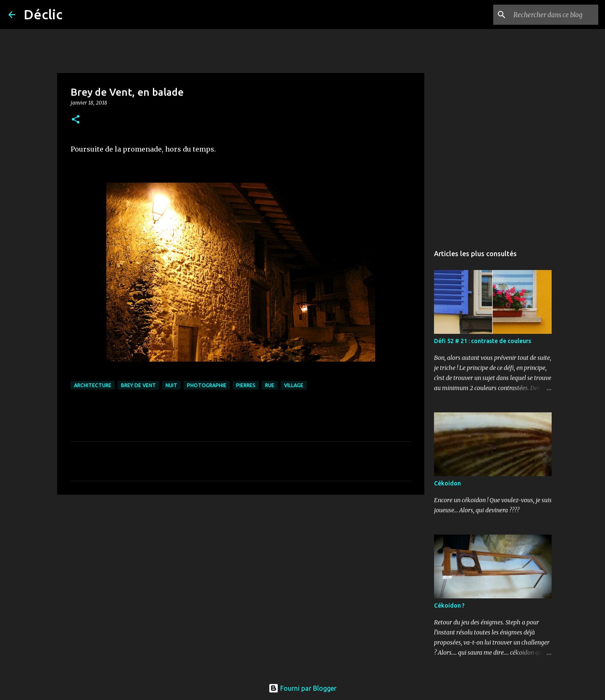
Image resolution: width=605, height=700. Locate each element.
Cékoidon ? (449, 606)
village (294, 385)
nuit (171, 385)
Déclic (43, 14)
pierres (246, 385)
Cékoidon (447, 483)
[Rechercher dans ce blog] (554, 15)
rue (270, 385)
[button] (76, 120)
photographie (207, 385)
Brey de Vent (138, 385)
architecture (93, 385)
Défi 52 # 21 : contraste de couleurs (483, 341)
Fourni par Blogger (302, 688)
